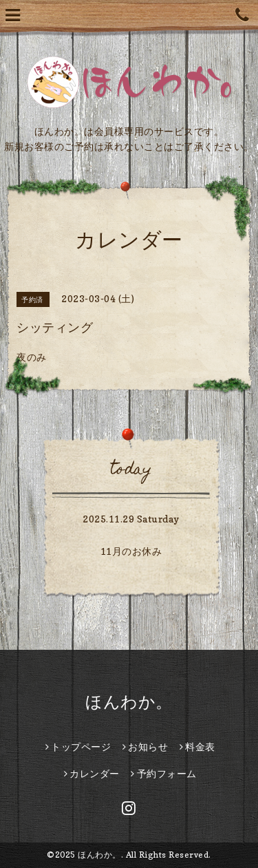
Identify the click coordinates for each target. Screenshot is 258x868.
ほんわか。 (129, 702)
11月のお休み (131, 551)
